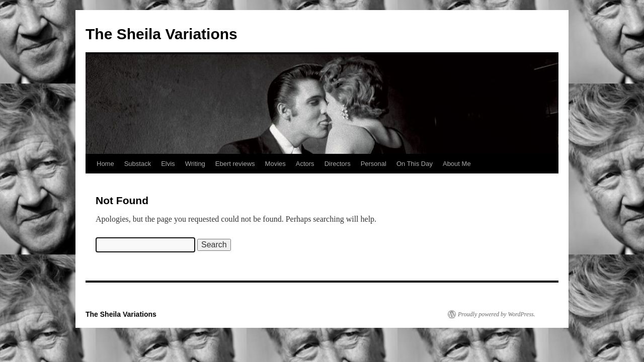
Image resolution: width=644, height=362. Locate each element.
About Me (457, 164)
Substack (138, 164)
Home (105, 164)
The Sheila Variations (162, 34)
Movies (275, 164)
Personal (374, 164)
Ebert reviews (235, 164)
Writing (195, 164)
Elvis (168, 164)
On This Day (415, 164)
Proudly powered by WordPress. (497, 314)
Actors (305, 164)
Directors (338, 164)
